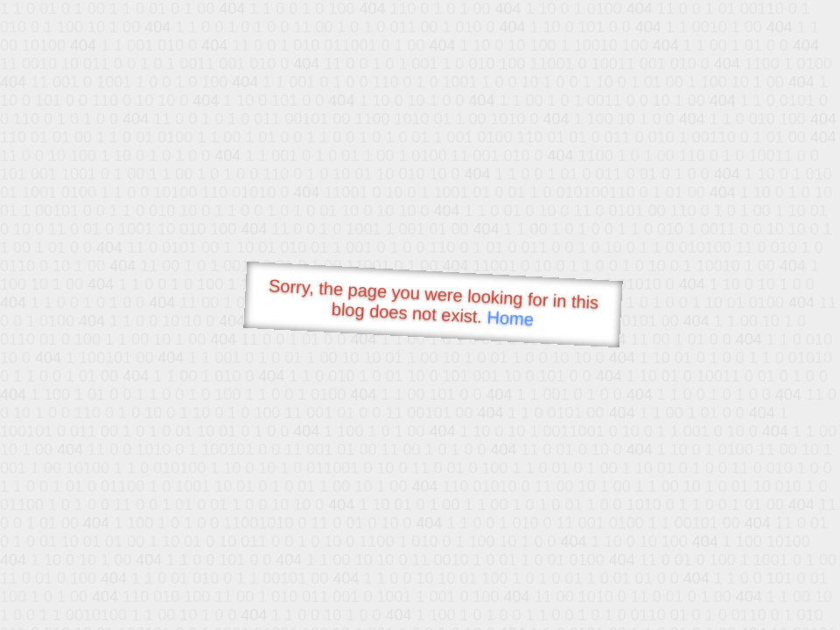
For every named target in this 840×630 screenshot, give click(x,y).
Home (510, 318)
